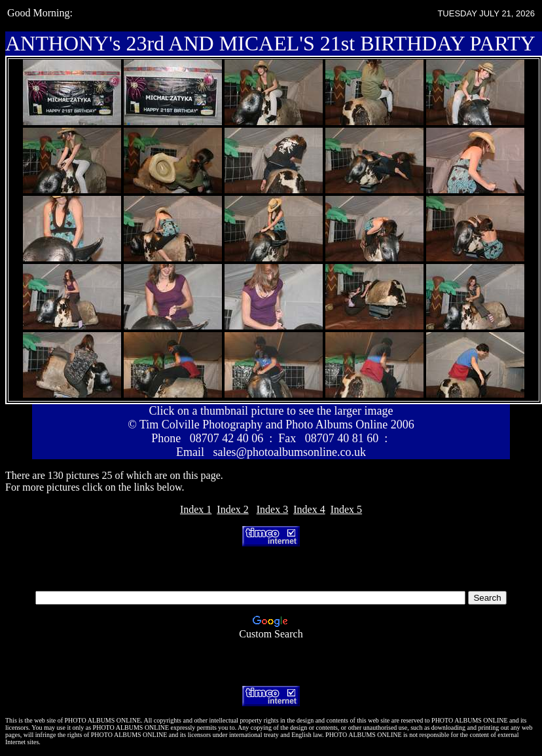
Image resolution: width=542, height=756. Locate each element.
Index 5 (346, 509)
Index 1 (196, 509)
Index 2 (232, 509)
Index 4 (309, 509)
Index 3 (272, 509)
